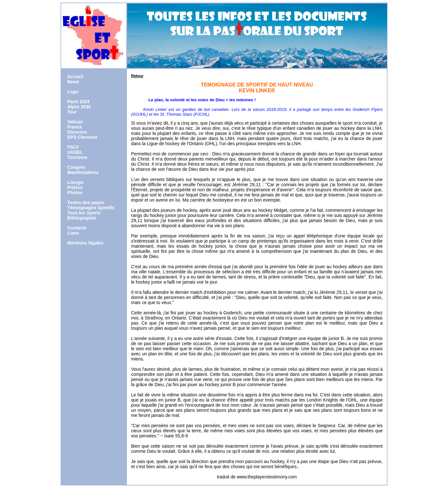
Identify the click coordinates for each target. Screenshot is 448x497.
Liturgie (75, 182)
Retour (137, 76)
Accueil (75, 77)
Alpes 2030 (79, 107)
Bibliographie (82, 218)
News (73, 82)
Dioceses (77, 132)
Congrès (76, 167)
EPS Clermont (82, 137)
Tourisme (77, 157)
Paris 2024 (78, 102)
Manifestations (83, 172)
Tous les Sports (84, 213)
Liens (73, 233)
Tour (72, 112)
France (75, 127)
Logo (73, 92)
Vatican (75, 122)
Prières (75, 187)
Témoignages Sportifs (91, 208)
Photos (75, 193)
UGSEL (75, 152)
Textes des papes (86, 203)
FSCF (73, 147)
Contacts (77, 228)
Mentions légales (85, 243)
